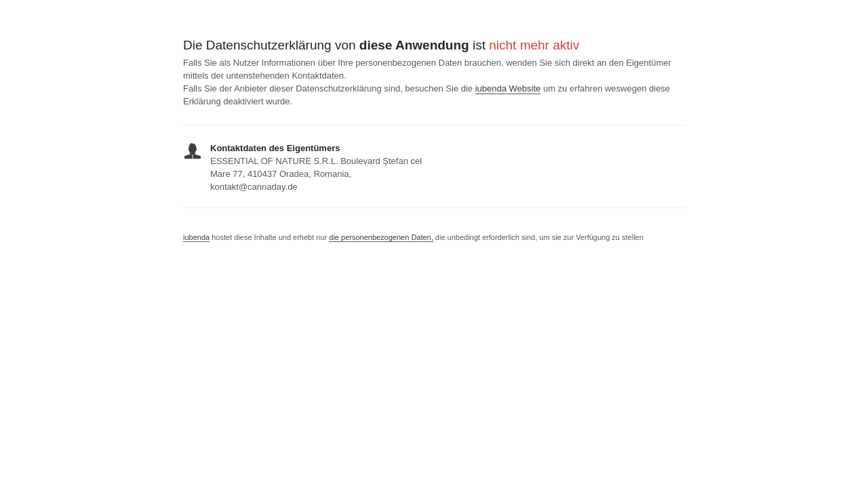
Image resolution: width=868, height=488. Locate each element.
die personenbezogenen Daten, (381, 237)
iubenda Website (508, 88)
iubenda (196, 237)
